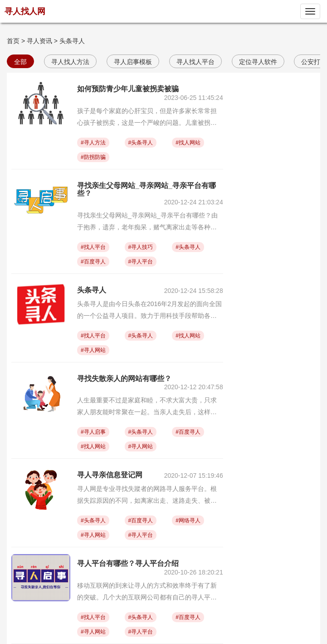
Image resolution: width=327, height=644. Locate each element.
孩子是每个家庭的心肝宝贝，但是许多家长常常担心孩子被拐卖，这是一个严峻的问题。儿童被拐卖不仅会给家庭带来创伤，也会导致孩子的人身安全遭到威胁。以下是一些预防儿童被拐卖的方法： (147, 118)
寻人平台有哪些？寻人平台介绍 (128, 563)
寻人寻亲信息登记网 (110, 475)
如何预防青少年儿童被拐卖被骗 (128, 89)
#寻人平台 (141, 262)
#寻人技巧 (141, 247)
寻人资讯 (39, 41)
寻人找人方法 (70, 62)
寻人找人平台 (195, 62)
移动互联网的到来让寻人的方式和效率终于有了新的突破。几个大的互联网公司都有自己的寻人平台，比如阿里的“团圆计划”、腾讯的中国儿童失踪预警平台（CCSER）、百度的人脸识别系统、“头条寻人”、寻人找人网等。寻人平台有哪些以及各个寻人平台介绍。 (150, 592)
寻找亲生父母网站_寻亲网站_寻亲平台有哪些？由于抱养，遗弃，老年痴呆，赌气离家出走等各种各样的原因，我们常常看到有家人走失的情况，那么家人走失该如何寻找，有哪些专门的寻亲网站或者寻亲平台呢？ (147, 222)
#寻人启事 (93, 432)
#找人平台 (93, 247)
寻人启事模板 (133, 62)
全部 (20, 62)
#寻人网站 (93, 350)
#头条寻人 (141, 143)
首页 (13, 41)
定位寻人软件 (258, 62)
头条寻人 (72, 41)
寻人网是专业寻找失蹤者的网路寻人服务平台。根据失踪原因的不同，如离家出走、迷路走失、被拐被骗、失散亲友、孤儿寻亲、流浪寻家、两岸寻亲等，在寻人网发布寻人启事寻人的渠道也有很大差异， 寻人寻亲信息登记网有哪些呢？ (147, 496)
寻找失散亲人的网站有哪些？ (124, 379)
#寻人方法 (93, 143)
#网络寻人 (188, 520)
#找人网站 (188, 143)
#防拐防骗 (93, 157)
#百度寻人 (93, 262)
